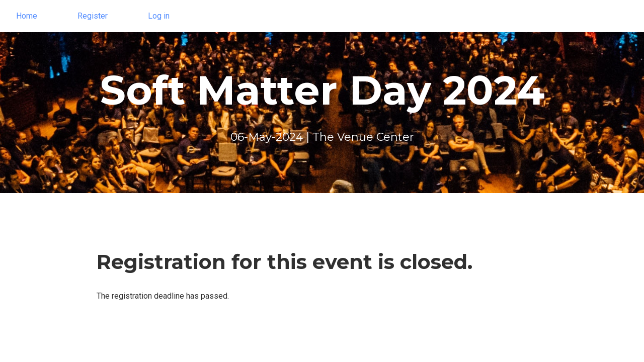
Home (27, 16)
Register (93, 16)
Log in (159, 16)
